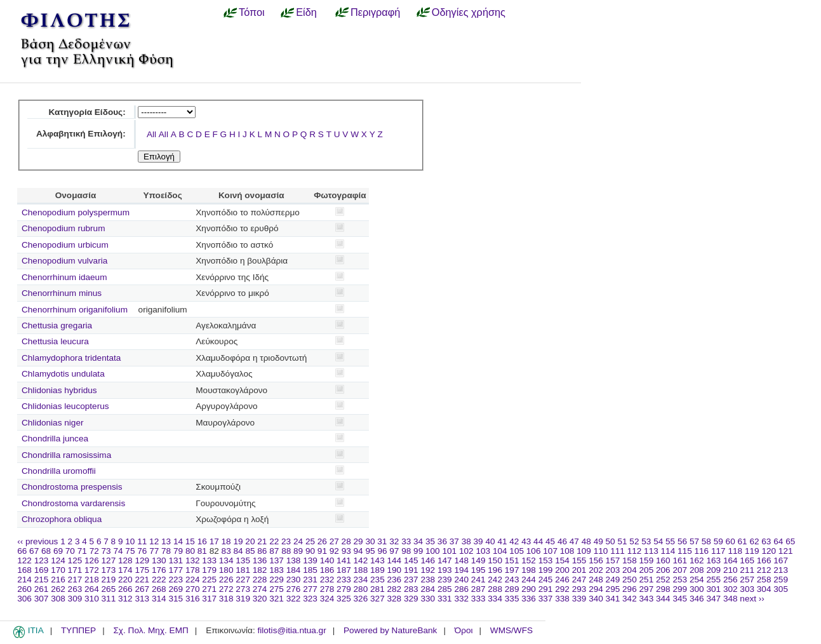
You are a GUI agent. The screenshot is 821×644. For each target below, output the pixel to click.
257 (747, 580)
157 (613, 560)
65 (790, 541)
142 (361, 560)
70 (70, 551)
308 (58, 599)
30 (370, 541)
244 (529, 580)
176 (159, 570)
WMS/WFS (511, 630)
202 (596, 570)
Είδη (306, 12)
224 (193, 580)
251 (647, 580)
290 (529, 589)
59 (718, 541)
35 (430, 541)
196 (495, 570)
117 (718, 551)
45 (550, 541)
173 (109, 570)
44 (538, 541)
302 (731, 589)
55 (670, 541)
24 (298, 541)
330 (428, 599)
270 (193, 589)
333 (478, 599)
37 (454, 541)
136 (260, 560)
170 (58, 570)
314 (159, 599)
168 (24, 570)
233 (344, 580)
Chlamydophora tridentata (71, 358)
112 (635, 551)
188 (361, 570)
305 (781, 589)
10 (130, 541)
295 (613, 589)
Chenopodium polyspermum (76, 212)
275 (277, 589)
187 (344, 570)
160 (663, 560)
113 (651, 551)
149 (478, 560)
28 (346, 541)
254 (697, 580)
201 (579, 570)
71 (82, 551)
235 (377, 580)
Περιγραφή (375, 12)
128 (125, 560)
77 (154, 551)
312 (125, 599)
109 (584, 551)
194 (461, 570)
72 (94, 551)
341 (613, 599)
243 (512, 580)
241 (478, 580)
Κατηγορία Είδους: (87, 112)
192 (428, 570)
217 (75, 580)
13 (166, 541)
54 (658, 541)
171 (75, 570)
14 (178, 541)
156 (596, 560)
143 (377, 560)
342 (630, 599)
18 (226, 541)
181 (243, 570)
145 (411, 560)
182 (260, 570)
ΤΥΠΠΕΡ (78, 630)
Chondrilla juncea (55, 439)
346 (697, 599)
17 (214, 541)
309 (75, 599)
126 (92, 560)
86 (262, 551)
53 (646, 541)
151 (512, 560)
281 (377, 589)
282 (395, 589)
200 (562, 570)
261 (42, 589)
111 (617, 551)
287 (478, 589)
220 (125, 580)
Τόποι (252, 12)
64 (778, 541)
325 (344, 599)
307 (42, 599)
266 (125, 589)
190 (395, 570)
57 (694, 541)
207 (680, 570)
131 (176, 560)
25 (310, 541)
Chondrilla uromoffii (59, 471)
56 (682, 541)
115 (685, 551)
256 (731, 580)
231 (310, 580)
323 (310, 599)
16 (202, 541)
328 (395, 599)
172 (92, 570)
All (151, 134)
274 (260, 589)
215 (42, 580)
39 (478, 541)
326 (361, 599)
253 (680, 580)
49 (598, 541)
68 (46, 551)
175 (142, 570)
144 (395, 560)
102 (466, 551)
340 (596, 599)
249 (613, 580)
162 (697, 560)
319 (243, 599)
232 (327, 580)
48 (586, 541)
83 (226, 551)
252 (663, 580)
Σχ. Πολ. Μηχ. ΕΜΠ (150, 630)
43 (526, 541)
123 (42, 560)
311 (109, 599)
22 (274, 541)
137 (277, 560)
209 (713, 570)
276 (294, 589)
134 (226, 560)
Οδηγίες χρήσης (469, 12)
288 (495, 589)
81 (202, 551)
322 (294, 599)
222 (159, 580)
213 (781, 570)
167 (781, 560)
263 (75, 589)
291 (546, 589)
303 (747, 589)
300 (697, 589)
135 (243, 560)
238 (428, 580)
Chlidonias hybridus (59, 390)
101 (449, 551)
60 (731, 541)
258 (764, 580)
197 (512, 570)
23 (286, 541)
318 (226, 599)
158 (630, 560)
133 (209, 560)
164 (731, 560)
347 (713, 599)
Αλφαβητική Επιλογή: (81, 134)
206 (663, 570)
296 (630, 589)
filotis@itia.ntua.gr (291, 630)
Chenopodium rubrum (63, 228)
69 (58, 551)
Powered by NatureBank (390, 630)
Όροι (464, 630)
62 (754, 541)
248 (596, 580)
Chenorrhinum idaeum (64, 277)
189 (377, 570)
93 (346, 551)
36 (442, 541)
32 (394, 541)
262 (58, 589)
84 (238, 551)
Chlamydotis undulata (63, 374)
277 (310, 589)
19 (238, 541)
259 (781, 580)
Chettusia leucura (55, 341)
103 (483, 551)
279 (344, 589)
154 (562, 560)
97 (394, 551)
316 (193, 599)
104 (500, 551)
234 (361, 580)
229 (277, 580)
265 (109, 589)
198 (529, 570)
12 (154, 541)
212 (764, 570)
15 (190, 541)
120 (769, 551)
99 (418, 551)
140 (327, 560)
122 (24, 560)
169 (42, 570)
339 (579, 599)
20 (250, 541)
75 (130, 551)
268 (159, 589)
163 (713, 560)
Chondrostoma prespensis (72, 487)
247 (579, 580)
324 (327, 599)
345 (680, 599)
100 (433, 551)
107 (550, 551)
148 (461, 560)
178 (193, 570)
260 (24, 589)
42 (514, 541)
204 (630, 570)
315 (176, 599)
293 (579, 589)
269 (176, 589)
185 (310, 570)
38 (466, 541)
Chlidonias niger (52, 423)
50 (611, 541)
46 (562, 541)
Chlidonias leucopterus (65, 406)
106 (534, 551)
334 (495, 599)
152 (529, 560)
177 (176, 570)
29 (358, 541)
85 (250, 551)
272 (226, 589)
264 (92, 589)
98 (406, 551)
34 (418, 541)
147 (445, 560)
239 (445, 580)
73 (106, 551)
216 (58, 580)
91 (322, 551)
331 (445, 599)
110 (601, 551)
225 (209, 580)
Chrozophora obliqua (62, 519)
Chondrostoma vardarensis (73, 503)
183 (277, 570)
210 (731, 570)
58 (706, 541)
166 (764, 560)
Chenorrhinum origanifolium (75, 310)
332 (461, 599)
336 (529, 599)
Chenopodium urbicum (65, 245)
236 (395, 580)
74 (118, 551)
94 (358, 551)
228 (260, 580)
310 (92, 599)
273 (243, 589)
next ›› (752, 599)
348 (731, 599)
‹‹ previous (37, 541)
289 (512, 589)
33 (406, 541)
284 (428, 589)
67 (34, 551)
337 (546, 599)
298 (663, 589)
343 (647, 599)
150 (495, 560)
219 (109, 580)
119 (752, 551)
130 (159, 560)
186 (327, 570)
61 (743, 541)
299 (680, 589)
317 (209, 599)
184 (294, 570)
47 (574, 541)
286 (461, 589)
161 (680, 560)
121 (786, 551)
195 (478, 570)
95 (370, 551)
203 (613, 570)
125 (75, 560)
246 (562, 580)
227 (243, 580)
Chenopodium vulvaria (64, 261)
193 (445, 570)
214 (24, 580)
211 (747, 570)
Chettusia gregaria (57, 325)
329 (411, 599)
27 (334, 541)
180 (226, 570)
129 (142, 560)
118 (735, 551)
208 (697, 570)
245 (546, 580)
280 (361, 589)
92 (334, 551)
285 (445, 589)
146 (428, 560)
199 (546, 570)
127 (109, 560)
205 (647, 570)
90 (310, 551)
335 (512, 599)
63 (766, 541)
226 (226, 580)
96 (382, 551)
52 (634, 541)
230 (294, 580)
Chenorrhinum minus (62, 293)
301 (713, 589)
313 (142, 599)
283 (411, 589)
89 (298, 551)
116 (702, 551)
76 (142, 551)
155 (579, 560)
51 (622, 541)
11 (142, 541)
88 (286, 551)
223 (176, 580)
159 (647, 560)
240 (461, 580)
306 (24, 599)
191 (411, 570)
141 (344, 560)
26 (322, 541)
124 (58, 560)
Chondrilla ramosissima (66, 455)
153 (546, 560)
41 (502, 541)
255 (713, 580)
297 (647, 589)
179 (209, 570)
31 (382, 541)
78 (166, 551)
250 (630, 580)
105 (517, 551)
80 (190, 551)
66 (22, 551)
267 (142, 589)
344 (663, 599)
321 (277, 599)
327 (377, 599)
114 (668, 551)
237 (411, 580)
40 (490, 541)
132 (193, 560)
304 (764, 589)
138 (294, 560)
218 (92, 580)
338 (562, 599)
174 (125, 570)
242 (495, 580)
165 (747, 560)
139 (310, 560)
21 (262, 541)
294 (596, 589)
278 (327, 589)
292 (562, 589)
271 (209, 589)
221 (142, 580)
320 (260, 599)
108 (567, 551)
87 (274, 551)
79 (178, 551)
